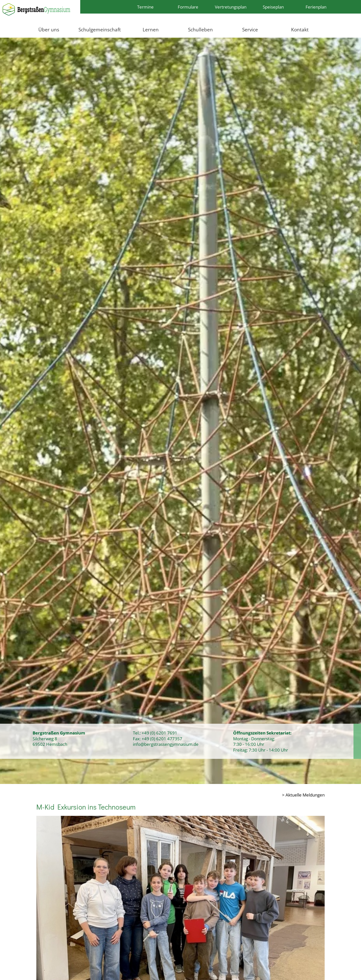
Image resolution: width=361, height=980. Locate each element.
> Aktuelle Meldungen (303, 795)
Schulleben (200, 29)
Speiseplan (273, 7)
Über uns (49, 29)
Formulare (188, 7)
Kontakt (300, 29)
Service (250, 29)
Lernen (151, 29)
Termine (145, 7)
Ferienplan (316, 7)
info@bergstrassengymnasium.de (166, 744)
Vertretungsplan (231, 7)
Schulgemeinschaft (100, 29)
